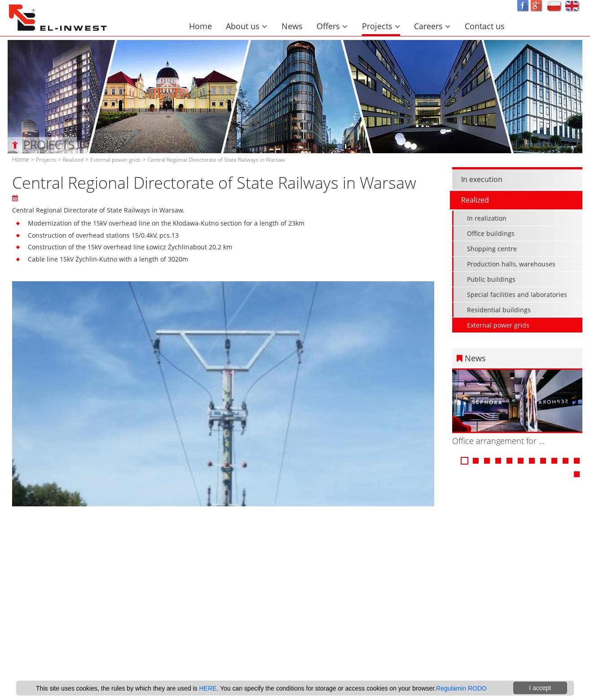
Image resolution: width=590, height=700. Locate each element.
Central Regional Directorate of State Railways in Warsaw (216, 159)
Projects (381, 26)
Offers (332, 26)
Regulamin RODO (461, 688)
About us (247, 26)
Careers (432, 26)
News (292, 26)
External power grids (116, 159)
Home (200, 26)
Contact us (485, 26)
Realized (73, 159)
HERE (208, 688)
